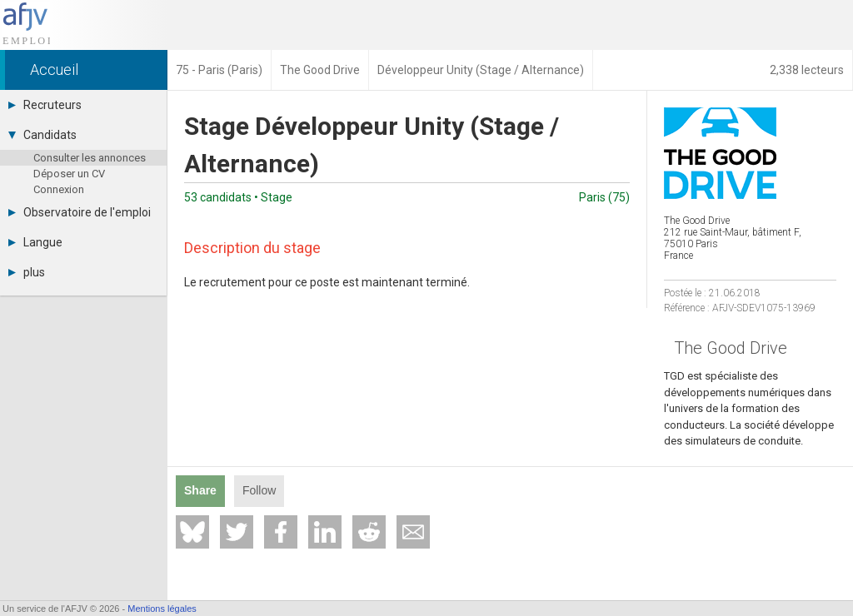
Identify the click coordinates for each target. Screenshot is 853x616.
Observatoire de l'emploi (80, 212)
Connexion (59, 189)
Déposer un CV (69, 174)
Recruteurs (45, 105)
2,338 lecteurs (807, 70)
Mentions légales (162, 609)
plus (27, 272)
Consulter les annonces (90, 158)
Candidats (42, 135)
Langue (35, 242)
